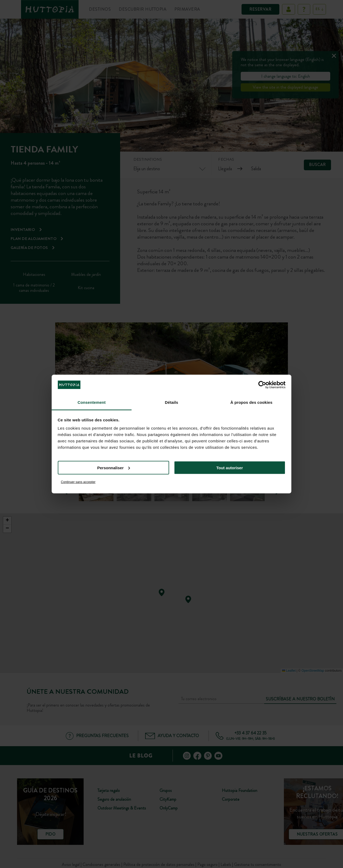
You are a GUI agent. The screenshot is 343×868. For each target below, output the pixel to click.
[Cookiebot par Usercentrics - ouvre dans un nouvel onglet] (262, 385)
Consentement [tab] (91, 402)
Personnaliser (114, 468)
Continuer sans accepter (78, 482)
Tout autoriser (230, 468)
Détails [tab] (171, 402)
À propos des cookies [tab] (251, 402)
